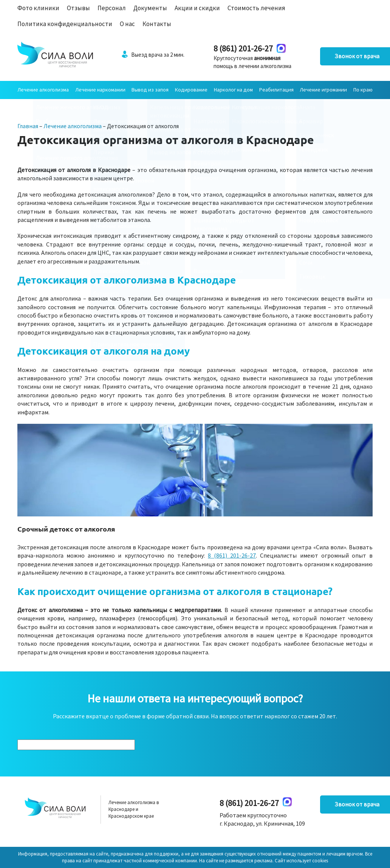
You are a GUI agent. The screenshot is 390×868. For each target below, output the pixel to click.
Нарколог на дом (233, 90)
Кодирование (191, 90)
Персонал (112, 8)
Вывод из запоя (150, 90)
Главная (28, 126)
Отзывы (78, 8)
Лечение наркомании (100, 90)
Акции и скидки (197, 8)
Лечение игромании (323, 90)
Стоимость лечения (256, 8)
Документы (150, 8)
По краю (363, 90)
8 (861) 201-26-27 (228, 48)
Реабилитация (276, 90)
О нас (127, 24)
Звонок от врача (335, 56)
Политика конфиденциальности (65, 24)
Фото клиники (38, 8)
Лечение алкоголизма (43, 90)
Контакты (157, 24)
